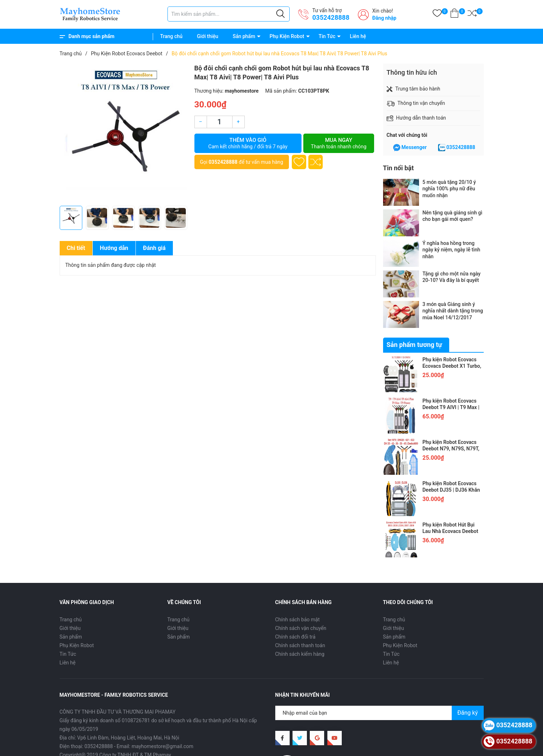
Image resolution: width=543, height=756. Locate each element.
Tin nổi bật (399, 168)
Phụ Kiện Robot (287, 36)
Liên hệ (358, 36)
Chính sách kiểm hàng (300, 654)
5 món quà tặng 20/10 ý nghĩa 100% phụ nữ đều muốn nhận (449, 189)
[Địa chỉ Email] (379, 713)
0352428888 (331, 17)
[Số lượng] (220, 122)
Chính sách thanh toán (300, 645)
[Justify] (280, 14)
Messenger (414, 147)
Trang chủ (171, 36)
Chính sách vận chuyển (301, 628)
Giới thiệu (208, 36)
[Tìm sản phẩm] (229, 14)
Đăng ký (468, 713)
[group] (123, 133)
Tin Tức (327, 36)
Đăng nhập (384, 18)
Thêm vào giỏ (248, 143)
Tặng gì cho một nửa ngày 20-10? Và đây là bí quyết (452, 277)
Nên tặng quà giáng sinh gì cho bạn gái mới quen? (453, 216)
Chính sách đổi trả (295, 637)
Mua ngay (339, 143)
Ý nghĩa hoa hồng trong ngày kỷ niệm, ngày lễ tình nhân (452, 250)
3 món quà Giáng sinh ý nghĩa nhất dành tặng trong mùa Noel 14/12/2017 (453, 311)
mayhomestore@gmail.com (162, 746)
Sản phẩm (244, 36)
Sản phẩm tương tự (415, 345)
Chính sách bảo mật (298, 620)
